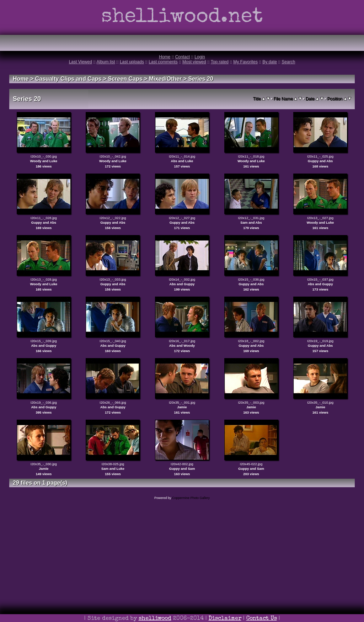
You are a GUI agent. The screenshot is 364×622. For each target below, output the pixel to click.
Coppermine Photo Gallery (191, 498)
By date (270, 62)
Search (288, 62)
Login (200, 57)
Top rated (220, 62)
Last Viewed (81, 62)
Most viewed (194, 62)
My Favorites (245, 62)
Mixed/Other (165, 79)
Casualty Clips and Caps (68, 79)
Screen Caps (125, 79)
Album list (106, 62)
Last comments (163, 62)
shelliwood (155, 619)
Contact (183, 57)
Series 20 (201, 79)
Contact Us (262, 619)
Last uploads (132, 62)
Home (165, 57)
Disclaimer (225, 619)
